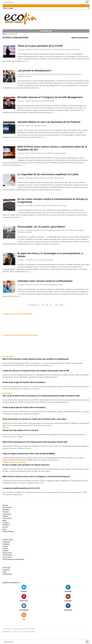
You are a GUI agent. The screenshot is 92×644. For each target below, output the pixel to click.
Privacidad (6, 570)
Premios (5, 546)
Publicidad (6, 544)
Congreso (6, 523)
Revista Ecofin (7, 553)
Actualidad (29, 49)
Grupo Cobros (7, 557)
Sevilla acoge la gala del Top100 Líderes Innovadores (24, 382)
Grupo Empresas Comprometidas (13, 559)
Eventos (28, 101)
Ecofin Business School (47, 74)
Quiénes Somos (8, 540)
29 (56, 305)
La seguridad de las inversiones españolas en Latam (48, 174)
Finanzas (6, 512)
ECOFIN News (7, 555)
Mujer (4, 521)
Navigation (45, 31)
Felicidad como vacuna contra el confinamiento (45, 281)
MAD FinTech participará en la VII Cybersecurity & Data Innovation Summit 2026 (35, 442)
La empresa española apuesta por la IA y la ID (21, 488)
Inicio (4, 34)
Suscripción (6, 542)
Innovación (37, 206)
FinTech (40, 153)
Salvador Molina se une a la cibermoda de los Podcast (49, 122)
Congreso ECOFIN (45, 49)
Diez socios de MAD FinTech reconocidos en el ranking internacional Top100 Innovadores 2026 (41, 396)
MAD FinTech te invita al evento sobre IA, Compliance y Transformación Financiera (36, 476)
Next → (62, 305)
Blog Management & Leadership (57, 230)
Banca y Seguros (31, 153)
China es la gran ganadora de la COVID (40, 46)
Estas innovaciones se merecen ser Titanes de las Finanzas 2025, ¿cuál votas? (35, 419)
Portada (77, 49)
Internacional (70, 49)
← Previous (32, 305)
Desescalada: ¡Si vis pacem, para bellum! (41, 227)
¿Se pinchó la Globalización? (34, 71)
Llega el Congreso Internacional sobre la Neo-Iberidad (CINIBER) (29, 454)
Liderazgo (38, 126)
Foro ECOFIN (56, 49)
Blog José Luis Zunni (32, 74)
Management (45, 101)
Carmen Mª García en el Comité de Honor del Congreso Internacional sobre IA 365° (36, 371)
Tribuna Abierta (59, 178)
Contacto (5, 551)
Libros (5, 529)
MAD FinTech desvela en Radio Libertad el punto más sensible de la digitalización (36, 359)
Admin (5, 572)
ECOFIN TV (6, 525)
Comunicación (7, 518)
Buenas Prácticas (8, 532)
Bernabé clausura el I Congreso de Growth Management (50, 97)
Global (63, 49)
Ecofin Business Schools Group (66, 74)
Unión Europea (62, 206)
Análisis (36, 49)
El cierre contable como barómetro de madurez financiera (26, 465)
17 (51, 305)
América (36, 178)
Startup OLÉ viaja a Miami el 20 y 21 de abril (20, 430)
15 (43, 305)
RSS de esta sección (80, 38)
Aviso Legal (6, 568)
